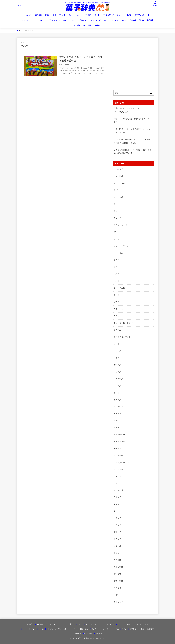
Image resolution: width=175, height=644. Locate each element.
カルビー (29, 15)
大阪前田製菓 (119, 435)
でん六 (117, 260)
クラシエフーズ (108, 15)
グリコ (47, 15)
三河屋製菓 (118, 379)
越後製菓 (117, 588)
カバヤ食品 (118, 197)
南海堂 (117, 421)
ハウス (40, 20)
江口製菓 (117, 560)
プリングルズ (119, 288)
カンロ (117, 211)
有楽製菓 (117, 497)
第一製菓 (117, 574)
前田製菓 (77, 25)
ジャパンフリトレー (122, 246)
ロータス (117, 351)
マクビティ (118, 309)
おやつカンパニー (28, 20)
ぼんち (66, 20)
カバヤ (79, 15)
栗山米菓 (117, 532)
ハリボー (117, 281)
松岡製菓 (117, 518)
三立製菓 (117, 386)
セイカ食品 (118, 253)
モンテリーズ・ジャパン (100, 20)
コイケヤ (120, 15)
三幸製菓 (133, 20)
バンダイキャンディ (53, 20)
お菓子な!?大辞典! (83, 638)
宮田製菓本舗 (119, 442)
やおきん (115, 20)
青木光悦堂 (118, 602)
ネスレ (129, 15)
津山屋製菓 (118, 567)
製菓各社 (98, 25)
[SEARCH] (155, 4)
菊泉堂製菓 (118, 581)
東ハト (71, 15)
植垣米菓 (117, 546)
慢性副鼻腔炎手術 (121, 463)
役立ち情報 (87, 25)
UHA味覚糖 (118, 169)
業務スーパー (119, 553)
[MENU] (20, 4)
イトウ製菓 (118, 176)
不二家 (141, 20)
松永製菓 (117, 525)
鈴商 (116, 595)
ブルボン (63, 15)
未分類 (117, 504)
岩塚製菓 (117, 449)
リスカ (124, 20)
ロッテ (97, 15)
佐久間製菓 (118, 407)
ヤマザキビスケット (142, 15)
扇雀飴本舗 (118, 469)
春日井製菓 (118, 490)
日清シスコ (84, 20)
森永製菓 (39, 15)
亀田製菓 (150, 20)
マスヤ (74, 20)
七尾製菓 (117, 365)
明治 (55, 15)
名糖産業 (117, 428)
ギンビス (88, 15)
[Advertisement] (134, 65)
